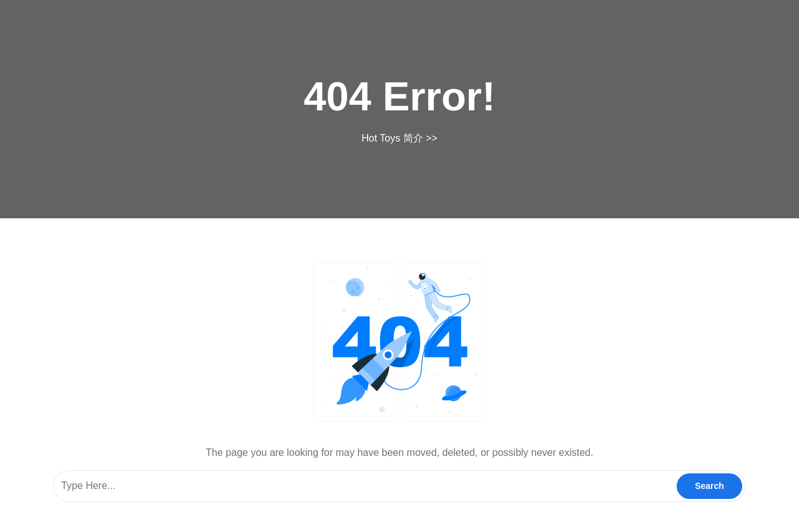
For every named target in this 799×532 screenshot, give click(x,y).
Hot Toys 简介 (392, 138)
